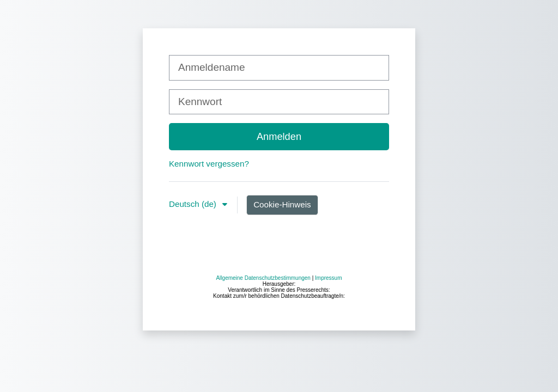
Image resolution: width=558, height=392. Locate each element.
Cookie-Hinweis (282, 204)
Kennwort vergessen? (209, 164)
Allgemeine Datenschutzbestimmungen (263, 366)
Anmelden (279, 136)
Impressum (328, 366)
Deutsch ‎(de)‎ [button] (194, 204)
